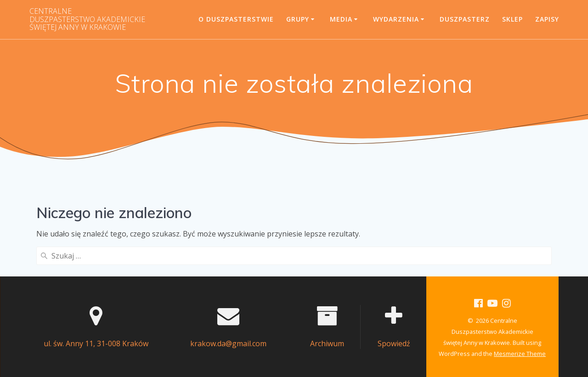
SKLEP (512, 19)
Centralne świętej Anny (87, 20)
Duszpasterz (465, 19)
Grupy (298, 19)
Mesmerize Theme (520, 354)
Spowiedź (394, 343)
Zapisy (547, 19)
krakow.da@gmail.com (228, 343)
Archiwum (327, 343)
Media (341, 19)
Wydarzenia (396, 19)
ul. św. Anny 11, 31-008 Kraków (96, 343)
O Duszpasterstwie (236, 19)
